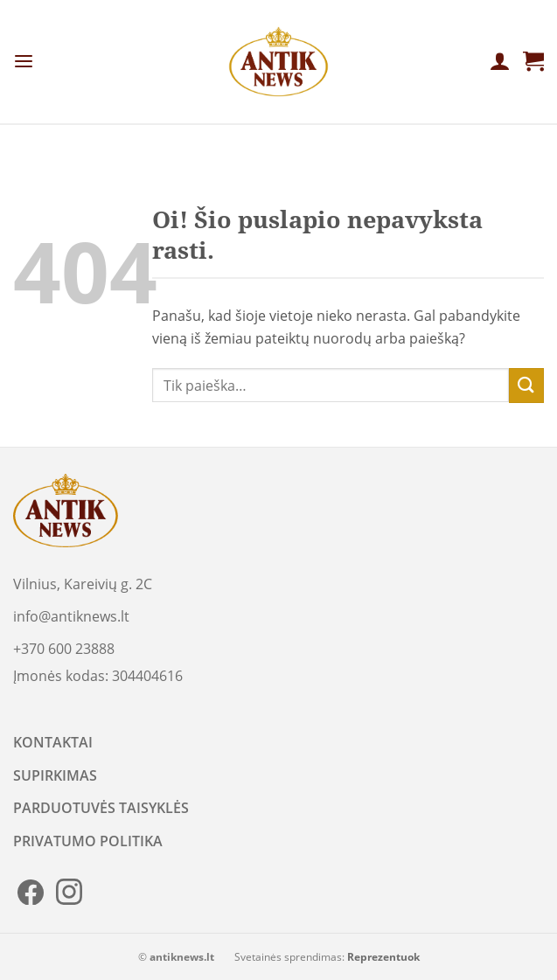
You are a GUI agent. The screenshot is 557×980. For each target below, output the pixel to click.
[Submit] (526, 385)
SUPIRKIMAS (55, 775)
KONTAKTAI (53, 742)
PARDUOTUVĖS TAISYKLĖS (101, 808)
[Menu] (24, 62)
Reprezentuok (383, 957)
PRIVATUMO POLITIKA (88, 841)
